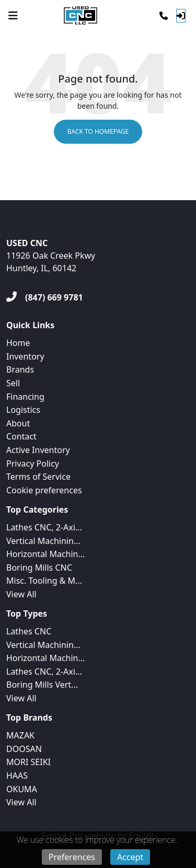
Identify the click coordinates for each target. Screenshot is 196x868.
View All (21, 594)
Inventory (25, 356)
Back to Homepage (98, 131)
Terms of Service (38, 477)
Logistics (23, 410)
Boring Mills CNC (39, 568)
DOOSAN (24, 749)
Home (18, 343)
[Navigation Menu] (13, 16)
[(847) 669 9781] (45, 297)
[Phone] (164, 16)
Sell (13, 383)
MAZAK (20, 735)
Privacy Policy (33, 464)
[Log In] (181, 16)
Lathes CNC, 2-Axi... (44, 527)
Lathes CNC (29, 631)
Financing (25, 397)
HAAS (17, 776)
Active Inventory (38, 450)
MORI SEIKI (28, 762)
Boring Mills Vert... (42, 685)
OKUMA (22, 789)
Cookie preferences (44, 490)
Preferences (72, 857)
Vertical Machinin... (43, 541)
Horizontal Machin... (45, 554)
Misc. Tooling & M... (44, 581)
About (18, 423)
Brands (20, 369)
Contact (21, 436)
